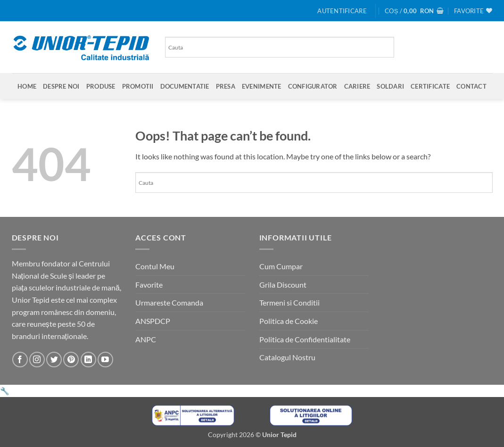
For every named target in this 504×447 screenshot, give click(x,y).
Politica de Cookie (289, 321)
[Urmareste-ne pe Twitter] (54, 360)
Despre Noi (61, 86)
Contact (471, 86)
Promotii (138, 86)
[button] (342, 11)
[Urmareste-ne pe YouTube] (105, 360)
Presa (226, 86)
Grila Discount (283, 285)
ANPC (146, 339)
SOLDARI (390, 86)
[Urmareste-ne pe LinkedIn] (88, 360)
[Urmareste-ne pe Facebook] (20, 360)
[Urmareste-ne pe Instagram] (37, 360)
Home (27, 86)
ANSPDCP (153, 321)
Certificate (430, 86)
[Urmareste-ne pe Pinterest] (71, 360)
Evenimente (262, 86)
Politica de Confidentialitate (305, 339)
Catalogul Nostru (287, 357)
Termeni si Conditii (289, 302)
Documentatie (185, 86)
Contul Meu (155, 266)
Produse (101, 86)
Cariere (357, 86)
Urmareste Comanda (169, 302)
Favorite (149, 285)
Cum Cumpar (281, 266)
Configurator (313, 86)
